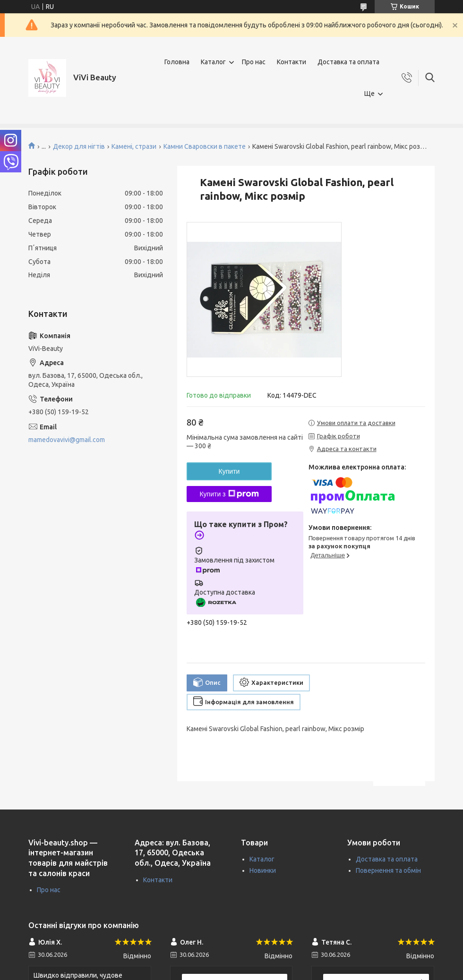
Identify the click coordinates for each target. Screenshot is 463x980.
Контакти (292, 62)
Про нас (254, 62)
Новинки (263, 870)
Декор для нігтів (79, 146)
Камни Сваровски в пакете (205, 146)
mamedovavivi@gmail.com (67, 440)
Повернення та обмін (388, 870)
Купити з (229, 494)
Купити (229, 471)
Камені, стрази (134, 146)
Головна (177, 62)
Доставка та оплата (348, 62)
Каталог (213, 62)
